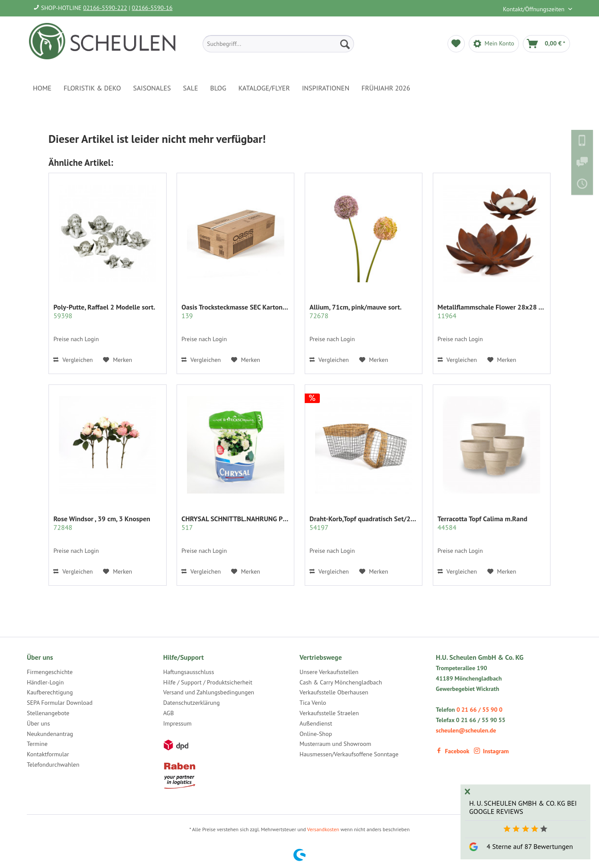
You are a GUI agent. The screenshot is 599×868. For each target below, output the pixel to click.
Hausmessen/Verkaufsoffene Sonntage (349, 754)
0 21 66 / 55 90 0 (480, 710)
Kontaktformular (48, 754)
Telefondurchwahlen (53, 765)
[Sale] (191, 88)
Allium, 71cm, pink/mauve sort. (356, 311)
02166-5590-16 (152, 8)
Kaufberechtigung (50, 692)
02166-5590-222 (105, 8)
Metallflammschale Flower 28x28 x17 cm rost (492, 311)
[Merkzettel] (456, 44)
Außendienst (316, 723)
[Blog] (218, 88)
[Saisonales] (152, 88)
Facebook (452, 751)
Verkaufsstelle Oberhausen (334, 692)
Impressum (177, 723)
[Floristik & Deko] (92, 88)
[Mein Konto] (494, 44)
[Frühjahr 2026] (386, 88)
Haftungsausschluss (189, 672)
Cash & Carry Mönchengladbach (341, 682)
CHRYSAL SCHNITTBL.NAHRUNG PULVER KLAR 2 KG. (235, 523)
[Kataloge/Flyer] (264, 88)
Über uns (38, 723)
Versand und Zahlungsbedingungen (209, 692)
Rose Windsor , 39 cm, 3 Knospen (102, 523)
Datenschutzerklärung (192, 703)
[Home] (42, 88)
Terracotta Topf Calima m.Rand (482, 523)
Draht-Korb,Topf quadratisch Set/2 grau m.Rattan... (364, 523)
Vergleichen (73, 360)
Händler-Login (45, 682)
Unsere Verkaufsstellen (329, 672)
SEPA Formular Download (60, 703)
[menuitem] (278, 44)
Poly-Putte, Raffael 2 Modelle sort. (104, 311)
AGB (169, 713)
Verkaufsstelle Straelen (329, 713)
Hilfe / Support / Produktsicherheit (208, 682)
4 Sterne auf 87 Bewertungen (530, 846)
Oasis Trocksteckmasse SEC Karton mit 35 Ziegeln (235, 311)
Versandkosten (323, 829)
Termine (37, 744)
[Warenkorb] (546, 44)
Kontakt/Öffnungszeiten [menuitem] (535, 9)
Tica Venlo (313, 703)
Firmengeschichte (50, 672)
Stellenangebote (48, 713)
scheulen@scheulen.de (466, 730)
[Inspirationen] (326, 88)
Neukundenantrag (50, 734)
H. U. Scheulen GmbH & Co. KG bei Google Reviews (523, 807)
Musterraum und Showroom (335, 744)
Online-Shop (316, 734)
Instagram (491, 751)
